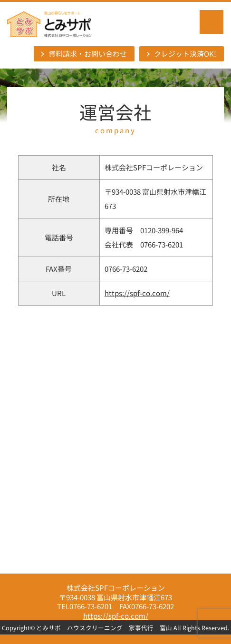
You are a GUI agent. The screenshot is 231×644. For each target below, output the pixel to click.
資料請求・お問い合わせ (88, 54)
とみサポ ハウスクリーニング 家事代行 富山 (104, 628)
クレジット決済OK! (185, 54)
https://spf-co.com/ (137, 293)
